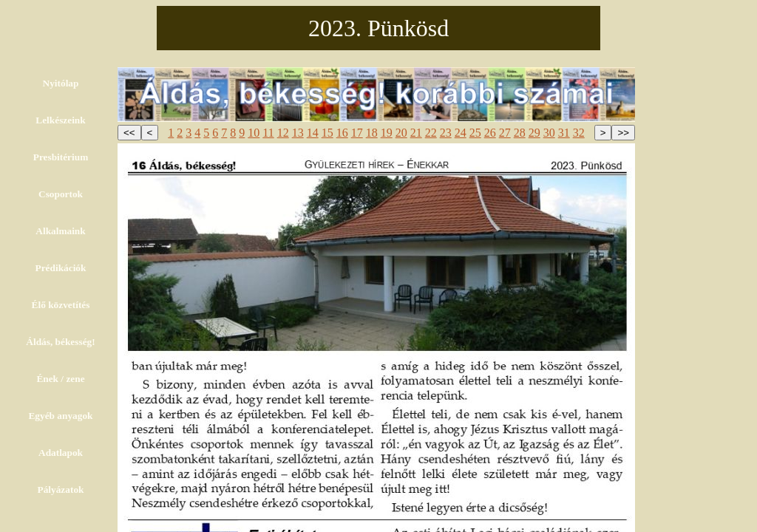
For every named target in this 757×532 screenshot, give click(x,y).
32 (579, 133)
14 (313, 133)
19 (387, 133)
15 (327, 133)
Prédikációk (61, 268)
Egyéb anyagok (60, 416)
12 (283, 133)
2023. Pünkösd (378, 28)
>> (623, 133)
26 (490, 133)
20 (401, 133)
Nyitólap (61, 83)
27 (505, 133)
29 (534, 133)
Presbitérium (61, 157)
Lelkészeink (60, 120)
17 (357, 133)
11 (268, 133)
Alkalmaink (60, 231)
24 (461, 133)
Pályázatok (61, 490)
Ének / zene (60, 379)
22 (431, 133)
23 (446, 133)
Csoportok (61, 194)
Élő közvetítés (61, 305)
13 (298, 133)
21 (416, 133)
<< (129, 133)
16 (342, 133)
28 (520, 133)
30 (549, 133)
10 (254, 133)
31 (564, 133)
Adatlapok (61, 453)
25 (475, 133)
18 (372, 133)
